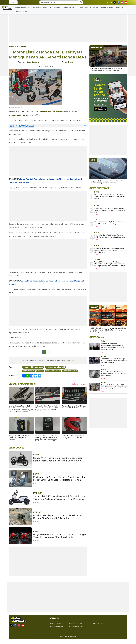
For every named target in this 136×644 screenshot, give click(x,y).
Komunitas (69, 7)
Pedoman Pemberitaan (19, 632)
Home (11, 47)
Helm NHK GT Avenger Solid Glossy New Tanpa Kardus (73, 437)
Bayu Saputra (33, 62)
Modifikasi (58, 7)
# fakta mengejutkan (33, 371)
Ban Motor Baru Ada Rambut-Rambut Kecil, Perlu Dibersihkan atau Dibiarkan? (110, 236)
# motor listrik (70, 371)
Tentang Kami (40, 630)
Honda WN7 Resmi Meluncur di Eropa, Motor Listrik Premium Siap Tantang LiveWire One (109, 250)
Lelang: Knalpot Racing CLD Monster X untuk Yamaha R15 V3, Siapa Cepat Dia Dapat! (47, 408)
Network (13, 2)
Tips (51, 7)
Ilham (70, 62)
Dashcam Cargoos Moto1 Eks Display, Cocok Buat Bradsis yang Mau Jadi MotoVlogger (47, 438)
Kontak (13, 630)
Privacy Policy (22, 630)
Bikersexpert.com (76, 623)
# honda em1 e (53, 371)
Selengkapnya (80, 384)
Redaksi (31, 630)
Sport (95, 7)
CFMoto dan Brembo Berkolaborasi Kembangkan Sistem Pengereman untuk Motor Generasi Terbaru (114, 347)
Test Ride (79, 7)
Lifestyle (104, 7)
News (17, 7)
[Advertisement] (68, 27)
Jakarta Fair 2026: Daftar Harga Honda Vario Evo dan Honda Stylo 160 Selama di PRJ (110, 210)
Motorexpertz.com (56, 627)
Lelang (25, 11)
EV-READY (25, 7)
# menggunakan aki (55, 367)
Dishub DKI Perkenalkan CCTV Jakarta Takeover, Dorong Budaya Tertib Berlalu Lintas (110, 196)
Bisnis (112, 7)
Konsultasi (36, 7)
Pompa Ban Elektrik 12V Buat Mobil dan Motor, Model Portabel (20, 438)
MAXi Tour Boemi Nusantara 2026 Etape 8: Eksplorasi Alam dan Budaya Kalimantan (106, 69)
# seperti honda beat (33, 367)
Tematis (119, 7)
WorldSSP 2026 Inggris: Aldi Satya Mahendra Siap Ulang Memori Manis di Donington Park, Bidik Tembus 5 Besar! (109, 264)
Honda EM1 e (58, 112)
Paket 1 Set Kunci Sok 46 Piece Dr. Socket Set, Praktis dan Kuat (74, 407)
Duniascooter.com (76, 627)
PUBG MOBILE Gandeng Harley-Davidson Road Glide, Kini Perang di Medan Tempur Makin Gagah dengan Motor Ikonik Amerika (108, 330)
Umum (45, 7)
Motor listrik (46, 112)
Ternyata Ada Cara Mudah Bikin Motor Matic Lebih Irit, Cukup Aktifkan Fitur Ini (106, 182)
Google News (68, 360)
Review (88, 7)
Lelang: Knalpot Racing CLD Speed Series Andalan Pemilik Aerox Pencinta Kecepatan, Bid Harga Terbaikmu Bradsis (21, 409)
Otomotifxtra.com (56, 623)
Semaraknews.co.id (96, 623)
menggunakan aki (17, 115)
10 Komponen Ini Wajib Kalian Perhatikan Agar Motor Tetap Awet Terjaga (110, 223)
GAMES (18, 11)
